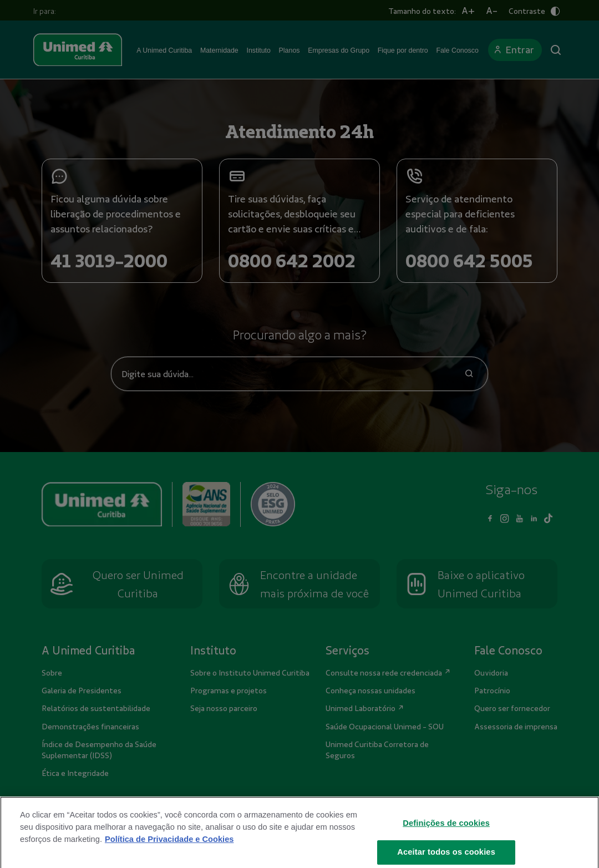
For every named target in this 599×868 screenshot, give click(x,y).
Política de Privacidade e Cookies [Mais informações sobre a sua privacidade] (169, 847)
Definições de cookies (446, 831)
